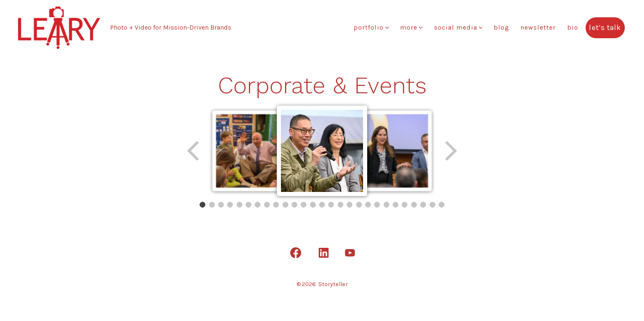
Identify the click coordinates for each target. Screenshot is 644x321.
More (411, 27)
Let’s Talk (605, 28)
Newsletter (538, 27)
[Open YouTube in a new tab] (350, 253)
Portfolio (371, 27)
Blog (501, 27)
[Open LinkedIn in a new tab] (324, 253)
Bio (573, 27)
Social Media (458, 27)
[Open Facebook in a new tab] (296, 253)
